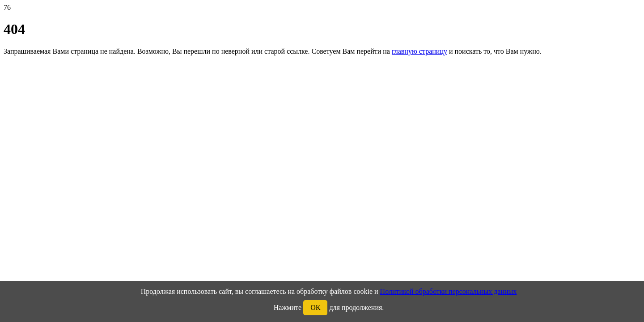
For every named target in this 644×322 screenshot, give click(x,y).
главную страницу (419, 51)
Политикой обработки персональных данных (449, 291)
